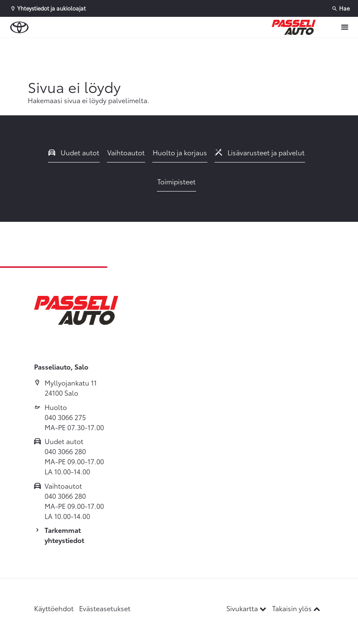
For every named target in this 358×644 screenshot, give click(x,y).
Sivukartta (247, 608)
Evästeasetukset (105, 608)
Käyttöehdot (54, 608)
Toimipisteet (176, 181)
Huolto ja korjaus (180, 152)
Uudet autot (74, 152)
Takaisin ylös (296, 608)
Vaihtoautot (126, 152)
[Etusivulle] (294, 27)
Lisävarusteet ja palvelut (260, 152)
